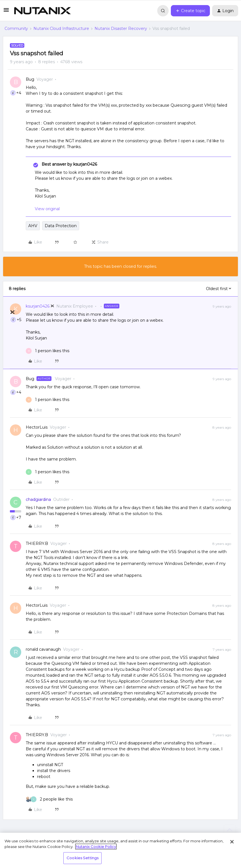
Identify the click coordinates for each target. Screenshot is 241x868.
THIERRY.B (37, 543)
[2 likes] (49, 799)
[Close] (232, 842)
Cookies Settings (82, 858)
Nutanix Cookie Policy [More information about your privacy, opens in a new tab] (96, 847)
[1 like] (48, 351)
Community (16, 29)
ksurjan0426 (38, 306)
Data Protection (61, 226)
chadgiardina (38, 499)
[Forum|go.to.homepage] (42, 11)
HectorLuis (37, 427)
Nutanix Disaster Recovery (121, 29)
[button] (6, 12)
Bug (30, 79)
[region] (120, 850)
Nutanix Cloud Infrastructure (61, 29)
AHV (33, 226)
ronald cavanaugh (43, 649)
